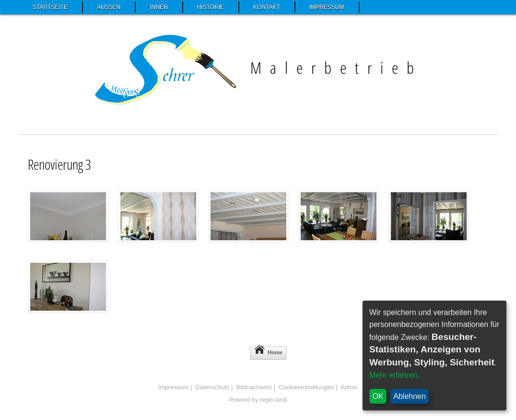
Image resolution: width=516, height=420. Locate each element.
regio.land (273, 400)
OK (378, 396)
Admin (349, 387)
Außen (109, 7)
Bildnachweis (254, 387)
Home (268, 351)
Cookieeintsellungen (306, 387)
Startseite (50, 7)
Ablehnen (410, 396)
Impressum (327, 7)
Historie (211, 7)
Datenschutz (212, 387)
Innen (158, 7)
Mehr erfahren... (397, 375)
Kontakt (267, 7)
